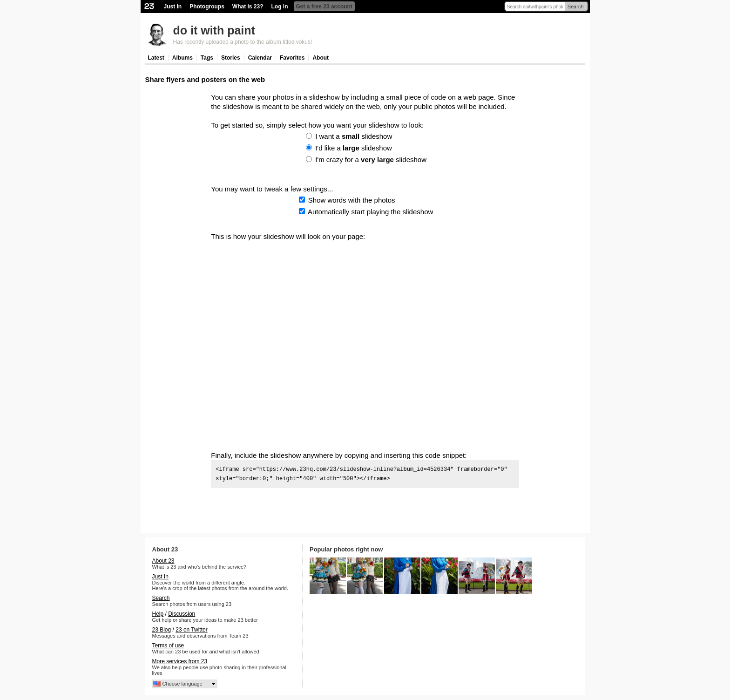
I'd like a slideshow (354, 148)
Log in (280, 7)
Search (576, 7)
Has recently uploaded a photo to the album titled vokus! (243, 42)
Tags (207, 58)
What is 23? (248, 7)
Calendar (260, 58)
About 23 (163, 561)
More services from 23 (180, 661)
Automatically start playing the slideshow (370, 212)
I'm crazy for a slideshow (371, 160)
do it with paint (214, 30)
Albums (182, 58)
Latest (156, 58)
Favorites (292, 58)
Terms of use (168, 646)
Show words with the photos (352, 200)
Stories (231, 58)
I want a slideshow (354, 136)
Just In (173, 7)
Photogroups (207, 7)
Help (158, 614)
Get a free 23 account (324, 7)
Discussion (182, 614)
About (321, 58)
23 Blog (162, 630)
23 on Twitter (191, 630)
